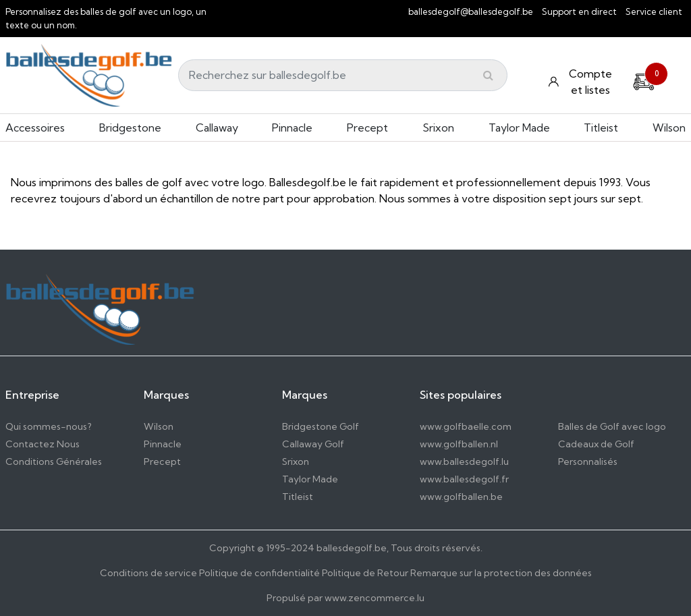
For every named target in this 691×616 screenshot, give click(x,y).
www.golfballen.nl (459, 444)
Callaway (217, 128)
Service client (654, 11)
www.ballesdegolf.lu (464, 461)
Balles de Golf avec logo (612, 426)
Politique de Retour (365, 573)
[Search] (343, 75)
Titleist (601, 128)
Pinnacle (292, 128)
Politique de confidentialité (259, 573)
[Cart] (644, 80)
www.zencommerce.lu (375, 598)
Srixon (438, 128)
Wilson (669, 128)
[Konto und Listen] (582, 82)
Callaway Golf (313, 444)
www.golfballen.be (461, 497)
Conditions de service (148, 573)
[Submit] (488, 75)
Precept (367, 128)
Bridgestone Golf (321, 426)
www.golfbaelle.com (466, 426)
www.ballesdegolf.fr (464, 479)
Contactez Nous (43, 444)
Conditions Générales (54, 461)
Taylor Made (519, 128)
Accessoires (35, 128)
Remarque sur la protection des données (501, 573)
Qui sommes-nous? (49, 426)
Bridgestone (130, 128)
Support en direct (579, 11)
